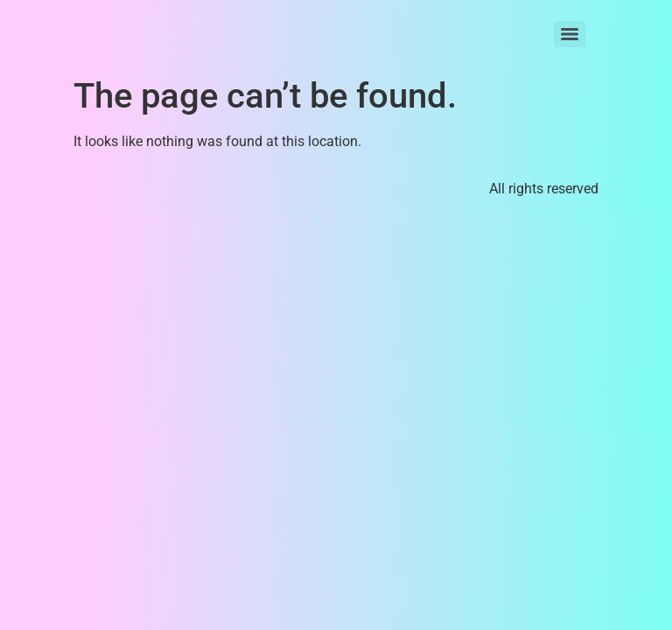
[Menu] (570, 34)
